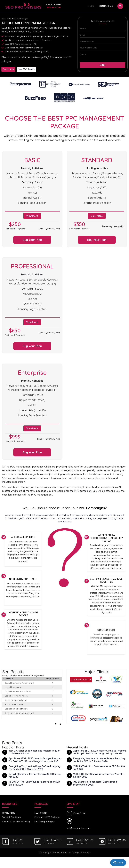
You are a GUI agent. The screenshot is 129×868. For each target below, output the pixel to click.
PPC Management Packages (18, 19)
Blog (91, 6)
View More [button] (32, 216)
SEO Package (41, 812)
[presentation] (56, 723)
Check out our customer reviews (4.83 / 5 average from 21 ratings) (37, 59)
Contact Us (106, 6)
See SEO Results (26, 69)
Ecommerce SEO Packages (47, 816)
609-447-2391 (54, 6)
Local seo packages (44, 821)
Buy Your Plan (32, 240)
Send (103, 65)
